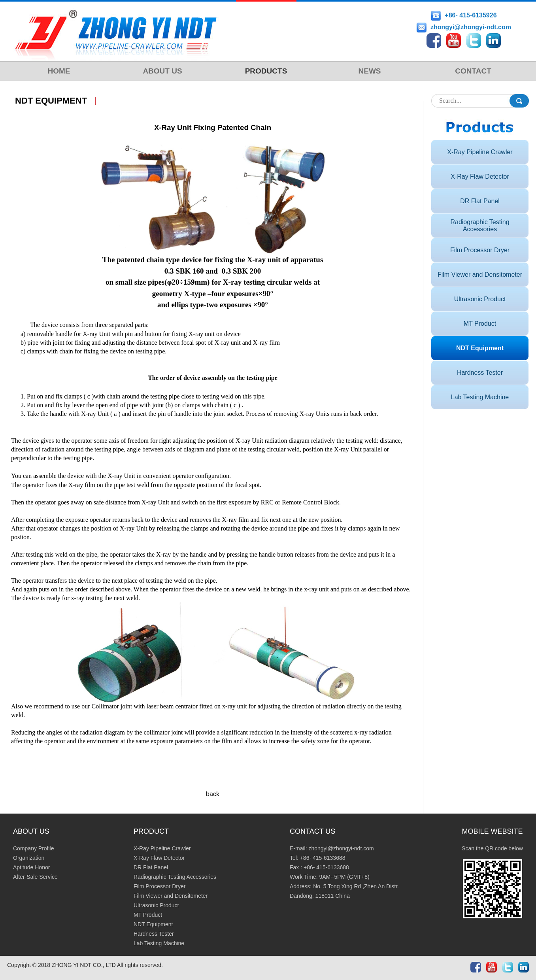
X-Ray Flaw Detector (480, 177)
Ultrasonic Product (480, 299)
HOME (59, 71)
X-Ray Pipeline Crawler (480, 152)
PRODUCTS (266, 71)
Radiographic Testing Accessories (480, 226)
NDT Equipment (480, 348)
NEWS (370, 71)
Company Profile (34, 848)
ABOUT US (162, 71)
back (213, 794)
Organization (29, 858)
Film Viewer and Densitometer (480, 275)
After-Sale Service (35, 877)
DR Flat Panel (480, 201)
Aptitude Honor (31, 867)
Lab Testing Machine (480, 397)
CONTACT (473, 71)
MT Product (480, 324)
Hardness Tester (480, 373)
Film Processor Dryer (480, 250)
